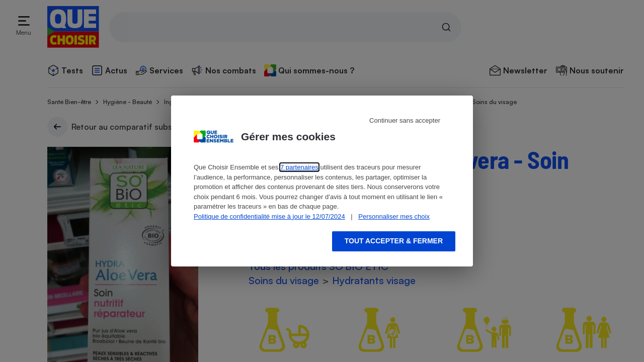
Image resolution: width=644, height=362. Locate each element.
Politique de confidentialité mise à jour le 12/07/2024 (269, 216)
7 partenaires (299, 167)
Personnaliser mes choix (394, 216)
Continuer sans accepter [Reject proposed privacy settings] (405, 120)
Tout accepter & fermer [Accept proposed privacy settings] (394, 241)
